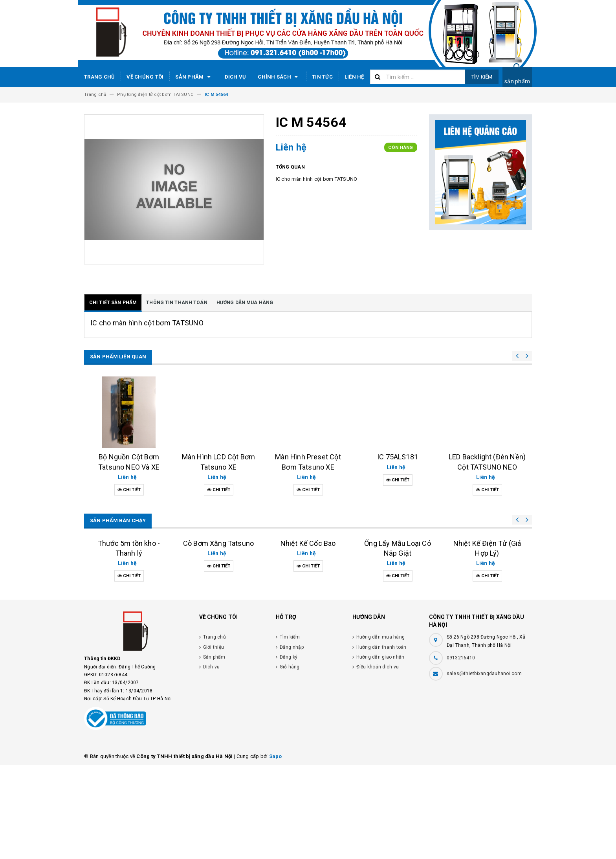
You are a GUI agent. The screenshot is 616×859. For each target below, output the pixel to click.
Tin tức (322, 77)
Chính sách (279, 77)
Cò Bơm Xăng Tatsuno (218, 638)
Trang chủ (99, 77)
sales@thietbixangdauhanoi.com (484, 768)
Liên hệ (354, 77)
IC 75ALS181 (398, 457)
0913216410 (461, 752)
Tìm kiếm (482, 77)
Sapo (276, 851)
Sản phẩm (194, 77)
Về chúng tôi (145, 77)
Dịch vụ (236, 77)
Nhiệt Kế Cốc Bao (308, 621)
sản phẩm (517, 81)
